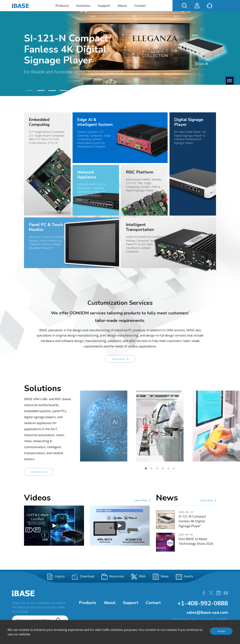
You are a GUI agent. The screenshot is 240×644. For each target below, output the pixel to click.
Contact (140, 6)
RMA (138, 577)
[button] (29, 91)
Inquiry (56, 577)
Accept (221, 631)
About (122, 6)
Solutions (83, 6)
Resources (113, 577)
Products (62, 6)
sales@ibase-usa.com (207, 612)
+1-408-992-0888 (203, 603)
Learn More (120, 359)
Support (104, 6)
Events (184, 577)
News (161, 577)
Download (83, 577)
